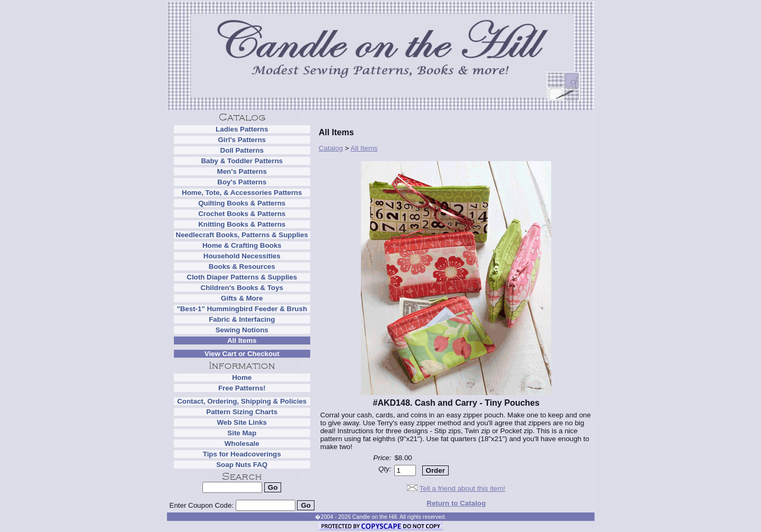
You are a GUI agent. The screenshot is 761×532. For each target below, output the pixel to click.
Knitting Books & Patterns (242, 224)
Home (242, 377)
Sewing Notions (242, 330)
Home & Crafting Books (242, 245)
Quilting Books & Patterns (242, 203)
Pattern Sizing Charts (242, 412)
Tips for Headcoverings (242, 454)
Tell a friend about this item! (462, 488)
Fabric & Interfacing (242, 319)
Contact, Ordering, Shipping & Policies (242, 401)
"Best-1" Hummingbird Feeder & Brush (242, 309)
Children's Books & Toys (242, 288)
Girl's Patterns (242, 140)
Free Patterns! (242, 388)
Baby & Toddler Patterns (242, 161)
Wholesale (242, 444)
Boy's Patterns (242, 182)
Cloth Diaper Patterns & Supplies (242, 277)
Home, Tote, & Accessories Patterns (242, 193)
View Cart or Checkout (242, 354)
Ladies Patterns (242, 129)
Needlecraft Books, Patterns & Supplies (242, 235)
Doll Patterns (242, 150)
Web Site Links (242, 422)
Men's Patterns (242, 171)
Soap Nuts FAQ (242, 465)
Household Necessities (242, 256)
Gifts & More (242, 298)
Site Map (242, 433)
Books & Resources (242, 267)
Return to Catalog (456, 503)
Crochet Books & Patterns (242, 214)
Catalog (331, 148)
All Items (242, 340)
